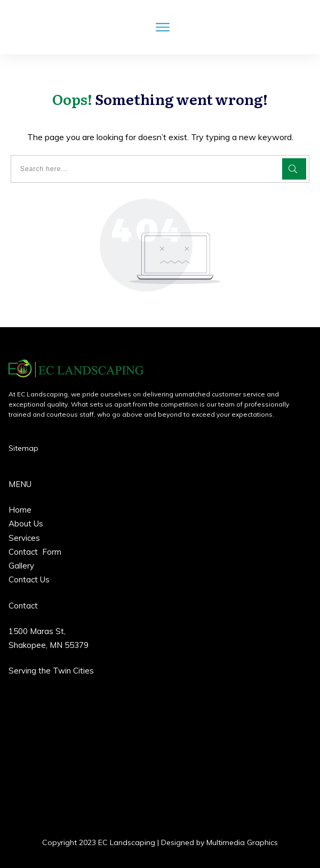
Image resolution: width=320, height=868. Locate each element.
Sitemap (23, 448)
